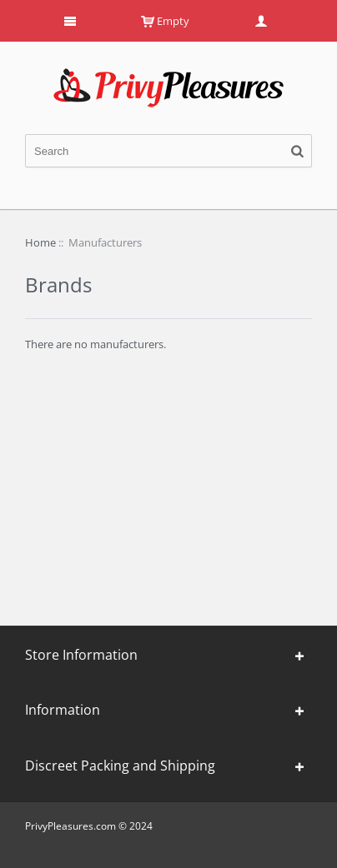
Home (40, 242)
